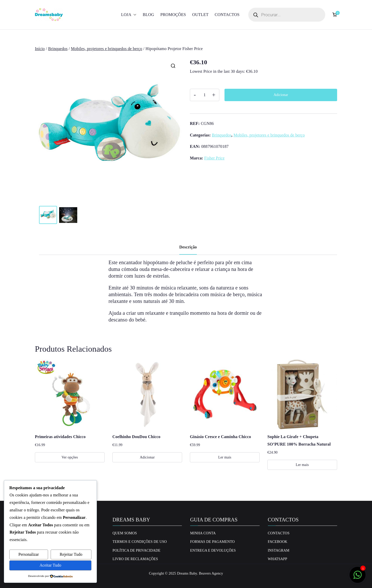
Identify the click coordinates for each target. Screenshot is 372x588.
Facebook (278, 542)
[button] (134, 15)
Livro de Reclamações (135, 559)
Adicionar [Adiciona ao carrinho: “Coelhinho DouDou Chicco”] (147, 457)
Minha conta (203, 533)
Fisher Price (214, 158)
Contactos (227, 15)
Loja (129, 15)
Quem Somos (125, 533)
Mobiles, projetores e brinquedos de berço (107, 49)
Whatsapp (278, 559)
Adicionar (281, 95)
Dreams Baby (187, 573)
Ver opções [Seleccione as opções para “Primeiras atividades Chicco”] (70, 457)
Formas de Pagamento (212, 542)
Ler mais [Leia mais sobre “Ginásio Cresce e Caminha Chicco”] (225, 457)
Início (40, 49)
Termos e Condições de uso (140, 542)
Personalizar (29, 554)
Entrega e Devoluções (213, 550)
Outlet (200, 15)
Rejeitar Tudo (71, 554)
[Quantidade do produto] (205, 95)
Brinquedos (58, 49)
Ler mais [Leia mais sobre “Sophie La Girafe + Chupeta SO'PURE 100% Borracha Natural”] (302, 465)
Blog (148, 15)
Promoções (173, 15)
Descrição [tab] (188, 247)
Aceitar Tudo (50, 565)
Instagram (279, 550)
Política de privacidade (137, 550)
